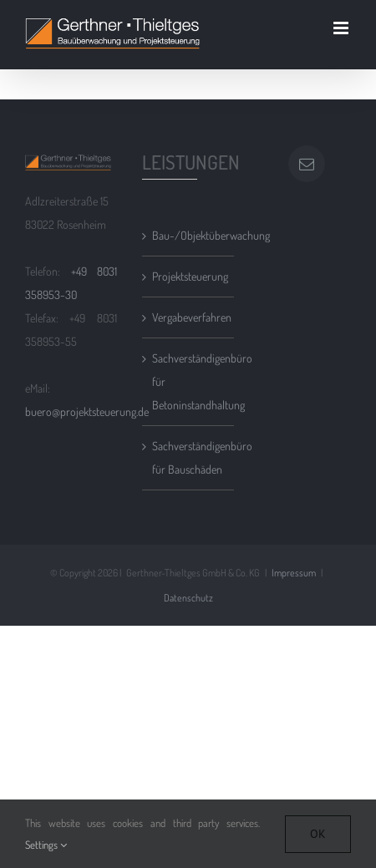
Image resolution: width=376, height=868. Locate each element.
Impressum (294, 573)
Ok (318, 834)
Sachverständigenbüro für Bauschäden (189, 457)
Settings (46, 845)
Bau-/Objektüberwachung (189, 235)
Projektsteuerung (189, 276)
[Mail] (307, 164)
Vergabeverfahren (189, 317)
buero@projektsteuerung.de (87, 411)
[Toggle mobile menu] (342, 28)
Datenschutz (188, 598)
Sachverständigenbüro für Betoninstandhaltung (189, 381)
